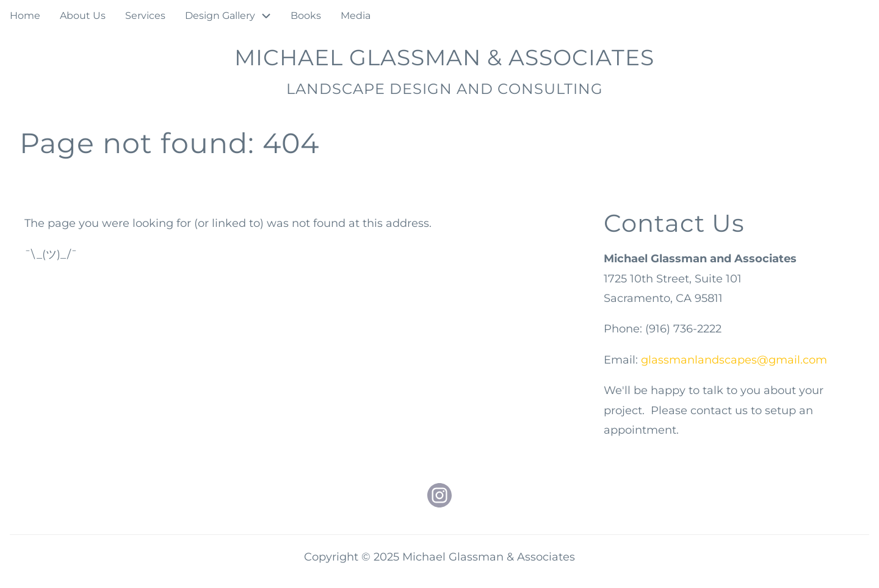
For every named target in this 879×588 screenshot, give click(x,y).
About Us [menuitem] (83, 16)
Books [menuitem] (306, 16)
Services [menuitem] (145, 16)
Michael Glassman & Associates (444, 57)
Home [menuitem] (25, 16)
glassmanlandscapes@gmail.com (734, 360)
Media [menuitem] (356, 16)
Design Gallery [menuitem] (220, 16)
